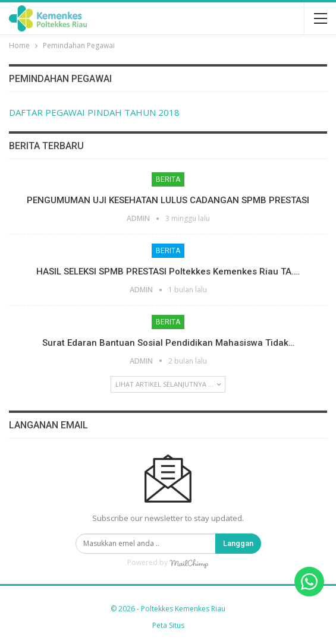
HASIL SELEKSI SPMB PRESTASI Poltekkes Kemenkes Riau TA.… (168, 272)
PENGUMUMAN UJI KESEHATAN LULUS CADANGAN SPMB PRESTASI (168, 200)
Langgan (238, 543)
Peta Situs (168, 625)
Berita (168, 179)
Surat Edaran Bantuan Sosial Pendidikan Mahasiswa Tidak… (168, 343)
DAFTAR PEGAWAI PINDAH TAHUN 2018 (94, 112)
